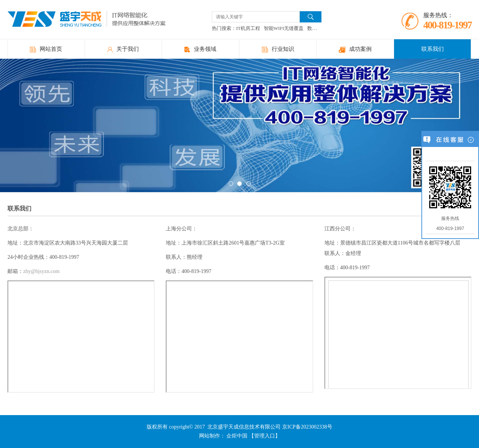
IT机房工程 (248, 28)
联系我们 (433, 49)
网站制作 (210, 436)
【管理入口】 (265, 436)
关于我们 (123, 49)
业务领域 (200, 49)
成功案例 (355, 49)
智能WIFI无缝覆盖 (284, 28)
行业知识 (278, 49)
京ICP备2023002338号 (307, 427)
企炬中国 (237, 436)
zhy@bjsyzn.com (41, 271)
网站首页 (46, 49)
